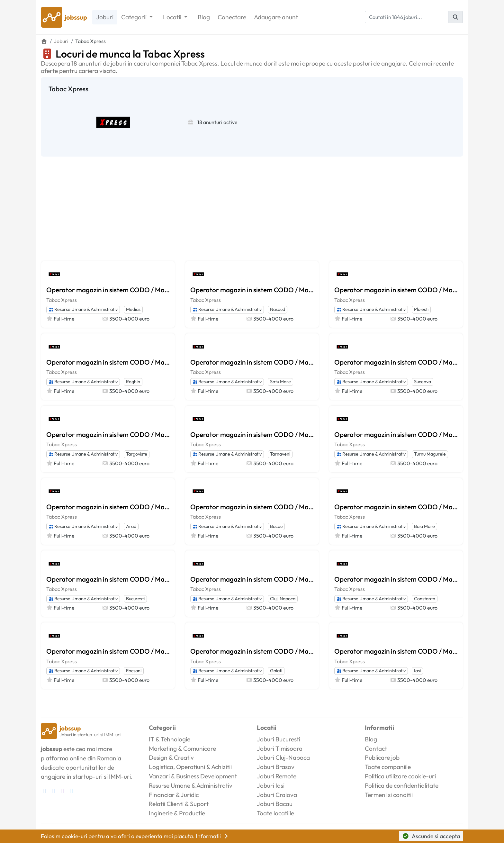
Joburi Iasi (271, 785)
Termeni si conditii (389, 795)
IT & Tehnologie (170, 739)
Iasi (417, 671)
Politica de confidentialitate (402, 785)
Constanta (425, 599)
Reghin (133, 382)
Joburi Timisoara (280, 748)
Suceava (423, 382)
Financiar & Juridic (174, 795)
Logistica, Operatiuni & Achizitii (190, 767)
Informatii (212, 836)
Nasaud (278, 309)
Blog (204, 17)
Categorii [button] (135, 17)
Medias (133, 309)
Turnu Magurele (430, 454)
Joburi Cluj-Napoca (283, 757)
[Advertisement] (252, 205)
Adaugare (276, 17)
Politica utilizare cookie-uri (400, 776)
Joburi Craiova (277, 795)
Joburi (105, 17)
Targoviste (137, 454)
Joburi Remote (277, 776)
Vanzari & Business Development (193, 776)
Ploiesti (421, 309)
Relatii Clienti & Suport (179, 804)
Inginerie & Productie (177, 813)
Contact (376, 748)
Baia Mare (424, 526)
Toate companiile (388, 767)
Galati (276, 671)
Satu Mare (280, 382)
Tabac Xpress (62, 300)
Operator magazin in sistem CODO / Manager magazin (108, 290)
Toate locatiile (275, 813)
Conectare (232, 17)
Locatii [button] (173, 17)
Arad (131, 526)
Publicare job (382, 757)
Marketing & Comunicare (182, 748)
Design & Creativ (171, 757)
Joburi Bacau (275, 804)
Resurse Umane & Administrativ (83, 309)
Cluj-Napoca (283, 599)
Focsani (134, 671)
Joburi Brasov (276, 767)
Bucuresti (135, 599)
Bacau (276, 526)
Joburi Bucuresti (279, 739)
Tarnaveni (280, 454)
